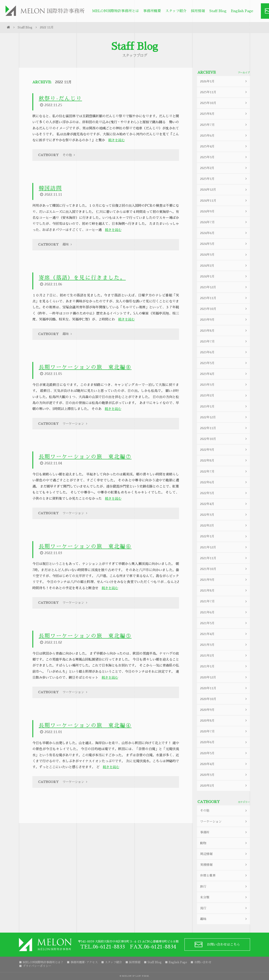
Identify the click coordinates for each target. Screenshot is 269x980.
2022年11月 (224, 428)
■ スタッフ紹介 (111, 962)
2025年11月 (224, 92)
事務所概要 (152, 11)
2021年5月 (224, 623)
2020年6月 (224, 742)
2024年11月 (224, 200)
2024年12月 (224, 190)
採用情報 (198, 11)
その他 (224, 811)
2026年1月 (224, 81)
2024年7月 (224, 222)
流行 (224, 908)
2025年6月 (224, 135)
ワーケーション (224, 821)
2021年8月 (224, 591)
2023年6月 (224, 352)
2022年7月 (224, 471)
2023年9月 (224, 320)
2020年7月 (224, 731)
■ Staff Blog (153, 962)
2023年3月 (224, 385)
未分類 (224, 897)
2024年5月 (224, 244)
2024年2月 (224, 265)
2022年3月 (224, 515)
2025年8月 (224, 114)
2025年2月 (224, 168)
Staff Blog (218, 11)
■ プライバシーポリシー (35, 966)
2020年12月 (224, 677)
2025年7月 (224, 125)
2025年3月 (224, 157)
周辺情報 (224, 854)
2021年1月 (224, 666)
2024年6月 (224, 233)
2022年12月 (224, 417)
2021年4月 (224, 634)
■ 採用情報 (133, 962)
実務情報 (224, 865)
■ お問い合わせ (201, 962)
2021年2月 (224, 656)
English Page (242, 11)
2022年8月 (224, 461)
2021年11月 (224, 558)
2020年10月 (224, 699)
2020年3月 (224, 775)
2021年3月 (224, 645)
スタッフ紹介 (176, 11)
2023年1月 (224, 406)
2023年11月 (224, 298)
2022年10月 (224, 439)
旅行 (224, 886)
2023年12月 (224, 287)
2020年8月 (224, 721)
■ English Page (176, 962)
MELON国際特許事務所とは (115, 11)
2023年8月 (224, 331)
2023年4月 (224, 374)
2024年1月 (224, 276)
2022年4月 (224, 504)
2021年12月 (224, 547)
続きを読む (117, 140)
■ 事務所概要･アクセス (82, 962)
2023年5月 (224, 363)
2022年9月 (224, 450)
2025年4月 (224, 146)
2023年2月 (224, 396)
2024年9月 (224, 211)
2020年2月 (224, 786)
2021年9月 (224, 580)
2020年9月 (224, 710)
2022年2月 (224, 526)
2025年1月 (224, 179)
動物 (224, 843)
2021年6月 (224, 612)
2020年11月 (224, 688)
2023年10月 (224, 309)
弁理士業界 (224, 876)
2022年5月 (224, 493)
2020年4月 (224, 764)
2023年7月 (224, 341)
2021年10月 (224, 569)
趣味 (224, 919)
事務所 (224, 832)
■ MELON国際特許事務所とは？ (41, 962)
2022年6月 (224, 482)
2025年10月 (224, 103)
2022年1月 (224, 536)
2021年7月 (224, 601)
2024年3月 (224, 255)
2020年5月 (224, 753)
